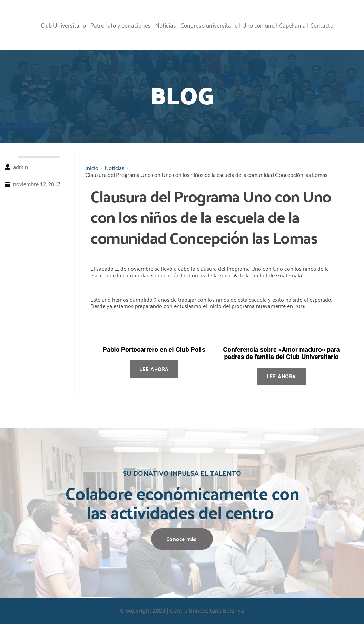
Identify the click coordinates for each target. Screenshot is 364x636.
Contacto (322, 25)
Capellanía (292, 25)
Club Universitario (63, 25)
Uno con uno (258, 25)
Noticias (166, 25)
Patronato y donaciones (121, 25)
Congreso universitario (209, 25)
